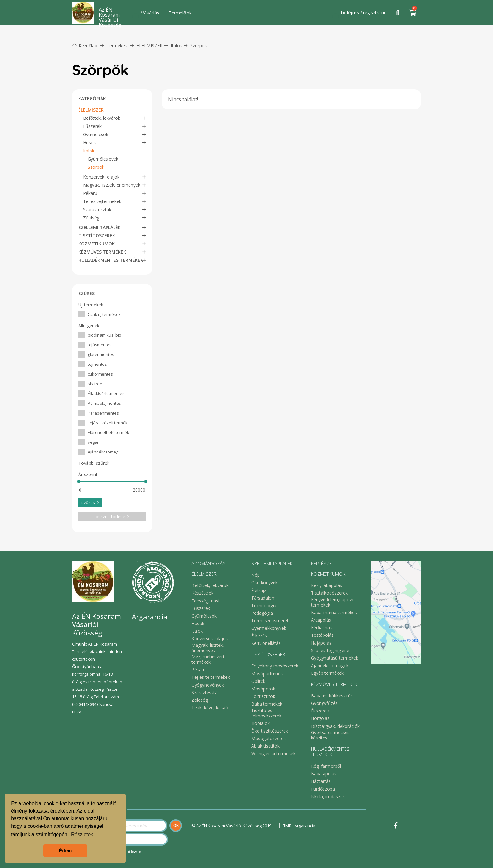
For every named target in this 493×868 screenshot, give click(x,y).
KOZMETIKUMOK (97, 244)
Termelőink (180, 13)
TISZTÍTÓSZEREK (97, 236)
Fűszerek (92, 126)
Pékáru (90, 193)
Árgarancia (305, 826)
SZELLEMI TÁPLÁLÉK (100, 227)
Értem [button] (66, 851)
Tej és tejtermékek (102, 201)
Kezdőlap (85, 45)
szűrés (90, 502)
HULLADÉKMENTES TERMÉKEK (111, 260)
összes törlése (112, 516)
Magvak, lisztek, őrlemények (112, 185)
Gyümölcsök (96, 134)
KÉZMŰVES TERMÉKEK (102, 252)
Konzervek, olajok (101, 177)
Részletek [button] (82, 835)
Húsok (89, 143)
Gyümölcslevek (103, 159)
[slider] (79, 481)
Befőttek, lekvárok (102, 118)
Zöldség (91, 218)
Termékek (117, 45)
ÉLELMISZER (150, 45)
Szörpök (199, 45)
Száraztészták (97, 209)
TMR (287, 826)
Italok (176, 45)
